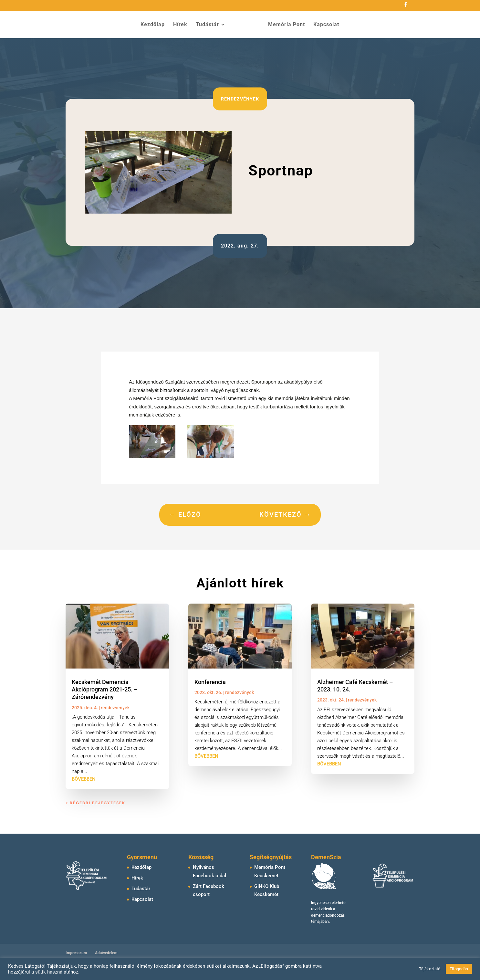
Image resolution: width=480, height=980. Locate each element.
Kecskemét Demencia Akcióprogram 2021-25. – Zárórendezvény (105, 690)
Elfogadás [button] (459, 969)
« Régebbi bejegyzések (95, 803)
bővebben (84, 779)
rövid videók (322, 909)
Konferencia (210, 682)
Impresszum (76, 953)
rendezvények (240, 99)
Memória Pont (284, 25)
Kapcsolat (324, 25)
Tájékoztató (430, 969)
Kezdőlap (155, 25)
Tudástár (210, 25)
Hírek (183, 25)
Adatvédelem (106, 953)
